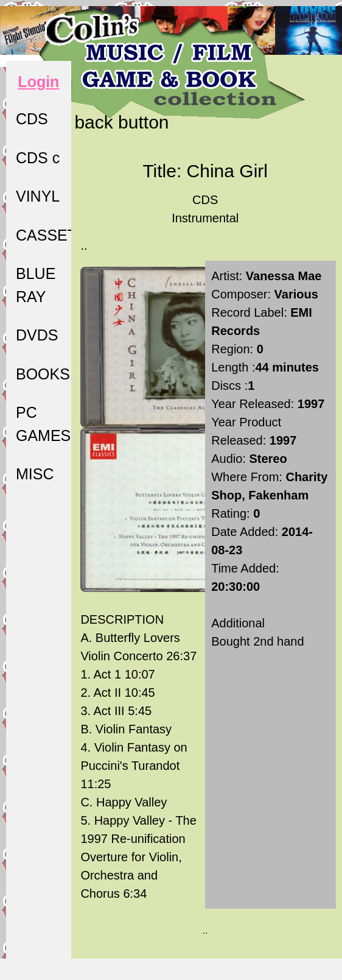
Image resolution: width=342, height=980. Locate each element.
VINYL (38, 196)
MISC (35, 474)
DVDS (37, 335)
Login (38, 82)
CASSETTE (44, 235)
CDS (32, 119)
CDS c (38, 158)
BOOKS (43, 374)
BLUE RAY (36, 285)
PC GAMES (43, 424)
